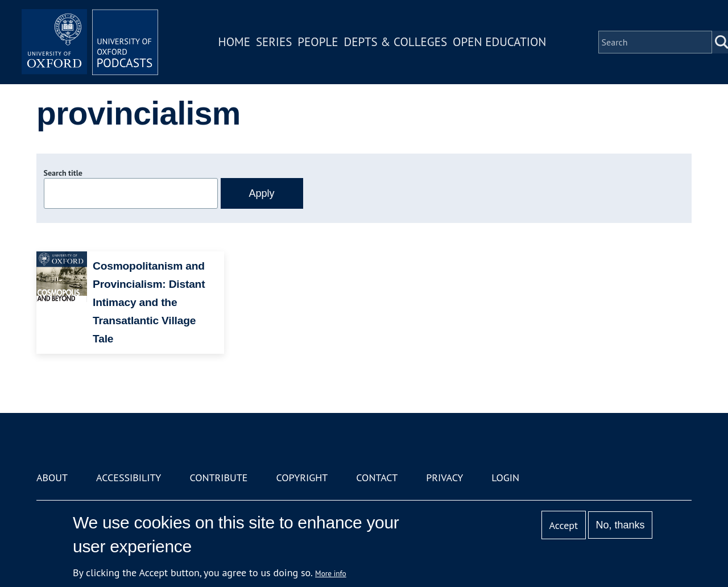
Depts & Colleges (396, 42)
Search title (63, 173)
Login (505, 478)
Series (274, 42)
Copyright (302, 478)
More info (331, 573)
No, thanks (620, 525)
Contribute (218, 478)
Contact (377, 478)
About (52, 478)
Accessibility (129, 478)
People (318, 42)
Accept (563, 525)
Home (234, 42)
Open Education (499, 42)
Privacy (444, 478)
